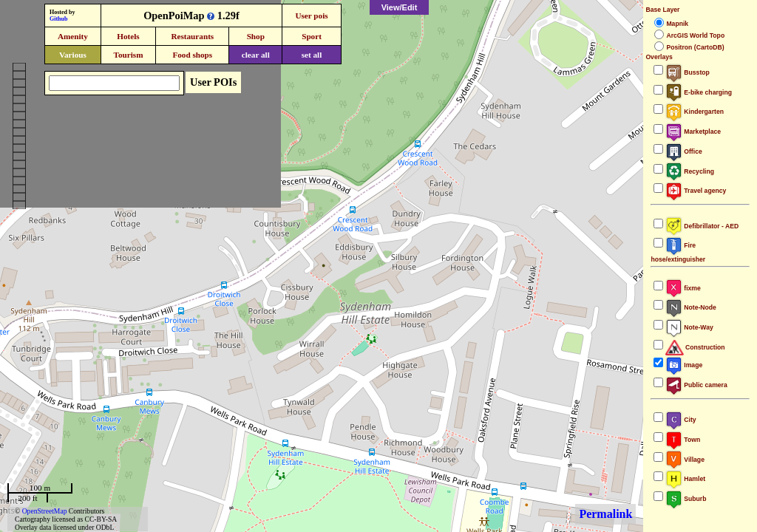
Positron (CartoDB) (695, 47)
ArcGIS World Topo (695, 35)
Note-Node (690, 307)
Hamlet (685, 479)
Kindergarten (695, 112)
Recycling (690, 171)
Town (683, 440)
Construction (695, 347)
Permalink (605, 514)
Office (683, 151)
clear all (256, 55)
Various (73, 55)
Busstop (687, 72)
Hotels (128, 36)
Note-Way (689, 327)
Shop (256, 36)
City (680, 420)
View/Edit (400, 7)
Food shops (192, 55)
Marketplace (693, 132)
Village (685, 460)
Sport (312, 36)
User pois (311, 16)
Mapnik (677, 24)
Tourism (128, 55)
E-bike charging (699, 92)
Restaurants (192, 36)
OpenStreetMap (45, 511)
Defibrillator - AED (702, 226)
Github (58, 19)
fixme (683, 288)
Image (684, 365)
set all (312, 55)
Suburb (686, 499)
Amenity (73, 36)
